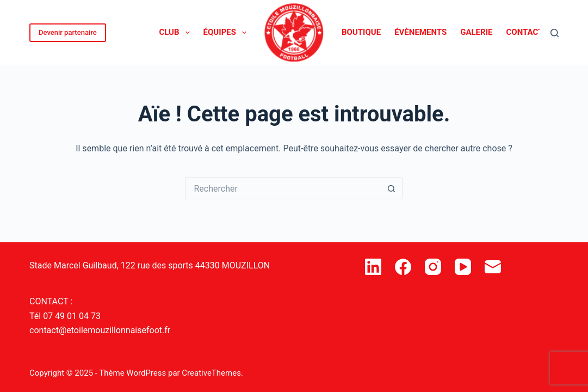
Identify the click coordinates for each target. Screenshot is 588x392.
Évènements (420, 32)
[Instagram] (433, 267)
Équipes (227, 33)
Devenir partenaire (68, 32)
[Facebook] (403, 267)
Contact (525, 32)
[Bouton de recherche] (392, 188)
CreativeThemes (211, 373)
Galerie (476, 32)
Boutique (361, 32)
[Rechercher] (555, 33)
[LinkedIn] (373, 267)
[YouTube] (463, 267)
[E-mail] (493, 267)
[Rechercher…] (283, 188)
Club (176, 33)
